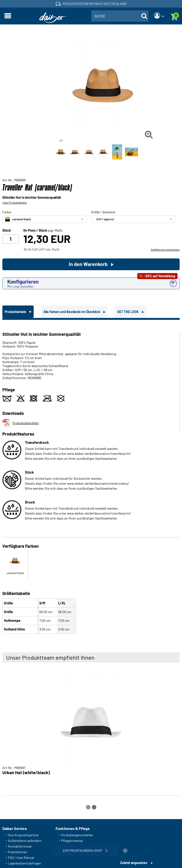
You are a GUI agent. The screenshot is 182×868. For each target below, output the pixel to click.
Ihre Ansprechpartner (23, 835)
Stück (7, 230)
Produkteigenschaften (77, 835)
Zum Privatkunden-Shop (86, 851)
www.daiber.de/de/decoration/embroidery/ (98, 483)
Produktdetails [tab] (16, 312)
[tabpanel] (91, 478)
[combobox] (120, 16)
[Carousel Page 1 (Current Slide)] (88, 807)
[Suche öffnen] (144, 16)
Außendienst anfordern (25, 841)
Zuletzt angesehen (134, 863)
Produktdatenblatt (21, 423)
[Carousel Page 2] (94, 807)
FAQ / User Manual (21, 858)
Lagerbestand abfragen (25, 863)
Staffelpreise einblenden (165, 250)
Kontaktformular (20, 846)
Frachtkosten (18, 852)
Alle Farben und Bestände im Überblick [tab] (72, 312)
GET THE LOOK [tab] (128, 312)
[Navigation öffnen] (8, 16)
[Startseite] (53, 18)
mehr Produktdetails (15, 202)
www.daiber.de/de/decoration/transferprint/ (99, 454)
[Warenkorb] (174, 16)
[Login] (159, 16)
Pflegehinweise (72, 841)
